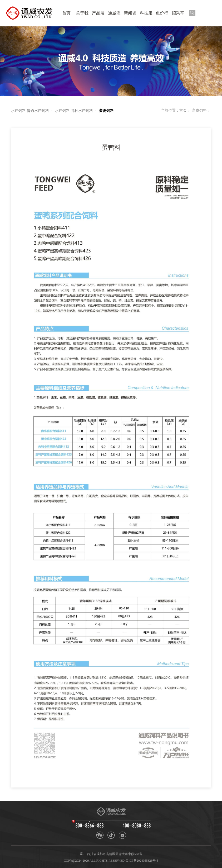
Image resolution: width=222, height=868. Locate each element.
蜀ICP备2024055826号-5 (142, 861)
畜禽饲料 (106, 111)
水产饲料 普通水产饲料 (30, 111)
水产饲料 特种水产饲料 (74, 111)
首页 (66, 13)
